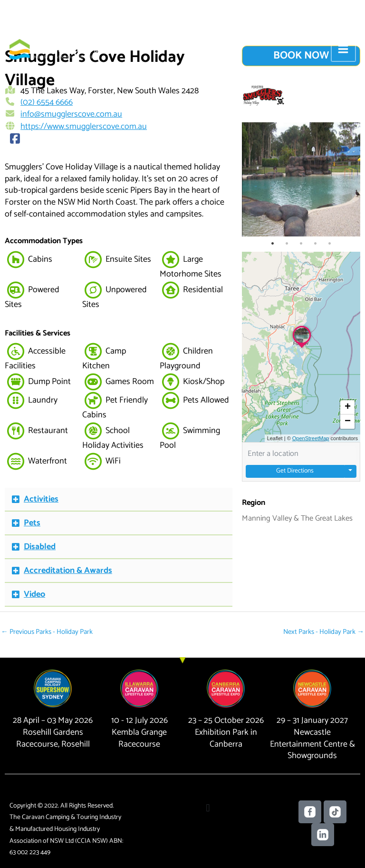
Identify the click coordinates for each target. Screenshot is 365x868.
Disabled (40, 546)
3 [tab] (301, 244)
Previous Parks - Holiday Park (43, 630)
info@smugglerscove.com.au (71, 114)
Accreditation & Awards (68, 570)
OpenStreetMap (311, 438)
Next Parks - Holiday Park (327, 630)
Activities (41, 498)
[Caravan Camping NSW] (38, 48)
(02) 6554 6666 (47, 102)
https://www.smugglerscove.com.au (84, 126)
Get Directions (295, 471)
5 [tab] (330, 244)
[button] (119, 499)
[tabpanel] (301, 179)
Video (34, 593)
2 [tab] (287, 244)
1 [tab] (273, 244)
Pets (32, 522)
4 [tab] (316, 244)
